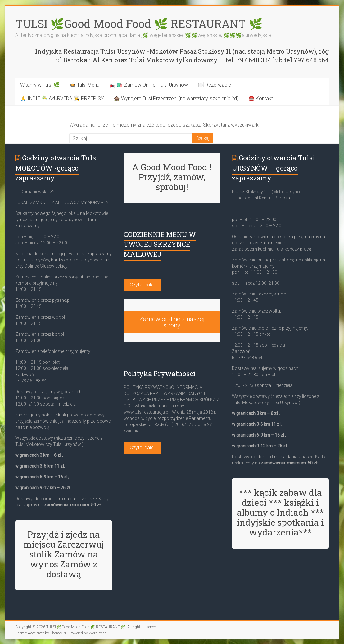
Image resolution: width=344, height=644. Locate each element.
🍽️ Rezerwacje (214, 85)
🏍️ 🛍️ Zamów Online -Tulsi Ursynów (149, 85)
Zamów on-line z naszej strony (172, 322)
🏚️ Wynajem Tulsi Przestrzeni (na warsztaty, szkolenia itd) (176, 98)
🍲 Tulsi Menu (84, 85)
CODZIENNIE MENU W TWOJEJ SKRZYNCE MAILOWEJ (160, 244)
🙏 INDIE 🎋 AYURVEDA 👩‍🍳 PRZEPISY (62, 98)
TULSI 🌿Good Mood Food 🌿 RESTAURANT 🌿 (139, 24)
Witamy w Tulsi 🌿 (40, 85)
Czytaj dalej (142, 285)
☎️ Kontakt (261, 98)
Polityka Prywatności (160, 373)
